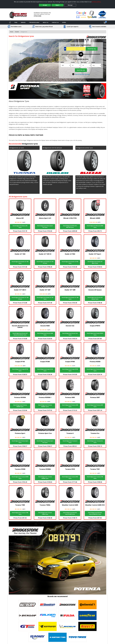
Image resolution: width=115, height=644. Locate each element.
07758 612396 (37, 16)
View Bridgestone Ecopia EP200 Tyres (45, 370)
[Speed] (96, 65)
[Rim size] (86, 65)
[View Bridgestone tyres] (67, 605)
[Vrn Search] (75, 49)
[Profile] (76, 65)
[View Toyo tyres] (77, 637)
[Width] (65, 65)
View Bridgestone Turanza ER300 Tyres (20, 478)
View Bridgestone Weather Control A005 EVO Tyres (95, 513)
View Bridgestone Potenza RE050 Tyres (95, 370)
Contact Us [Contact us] (55, 22)
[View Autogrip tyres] (28, 605)
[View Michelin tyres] (67, 626)
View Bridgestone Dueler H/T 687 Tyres (45, 298)
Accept (45, 5)
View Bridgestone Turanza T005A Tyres (45, 513)
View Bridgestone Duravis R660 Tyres (45, 334)
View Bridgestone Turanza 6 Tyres (70, 442)
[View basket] (105, 22)
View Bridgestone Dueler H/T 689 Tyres (70, 298)
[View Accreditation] (92, 14)
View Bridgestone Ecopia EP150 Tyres (20, 370)
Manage (70, 5)
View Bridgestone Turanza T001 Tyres (95, 478)
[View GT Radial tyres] (28, 626)
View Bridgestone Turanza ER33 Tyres (70, 478)
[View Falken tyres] (48, 616)
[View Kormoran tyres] (48, 626)
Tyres (16, 22)
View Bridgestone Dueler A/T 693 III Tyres (45, 262)
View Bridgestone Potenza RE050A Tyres (20, 406)
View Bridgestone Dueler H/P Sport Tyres (95, 262)
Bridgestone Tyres (22, 101)
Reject (57, 5)
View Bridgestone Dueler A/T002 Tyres (70, 262)
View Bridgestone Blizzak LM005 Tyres (95, 227)
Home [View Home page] (12, 32)
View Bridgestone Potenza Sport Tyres (20, 442)
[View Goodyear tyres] (87, 616)
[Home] (10, 22)
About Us (46, 22)
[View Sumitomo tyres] (57, 637)
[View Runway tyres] (38, 637)
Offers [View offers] (64, 22)
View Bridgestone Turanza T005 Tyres (20, 513)
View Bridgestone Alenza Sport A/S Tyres (45, 227)
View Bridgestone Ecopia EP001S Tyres (95, 334)
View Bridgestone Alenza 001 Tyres (20, 227)
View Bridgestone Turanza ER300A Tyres (45, 478)
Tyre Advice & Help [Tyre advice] (34, 22)
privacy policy (96, 2)
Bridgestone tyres (30, 144)
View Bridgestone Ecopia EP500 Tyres (70, 370)
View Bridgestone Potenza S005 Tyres (70, 406)
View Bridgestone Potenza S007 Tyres (95, 406)
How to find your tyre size (82, 74)
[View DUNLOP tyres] (28, 616)
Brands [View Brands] (17, 32)
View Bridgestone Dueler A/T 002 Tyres (20, 262)
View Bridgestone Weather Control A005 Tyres (70, 513)
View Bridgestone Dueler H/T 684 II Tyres (20, 298)
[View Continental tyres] (87, 605)
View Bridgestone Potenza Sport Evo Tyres (45, 442)
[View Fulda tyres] (67, 616)
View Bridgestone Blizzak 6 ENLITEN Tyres (70, 227)
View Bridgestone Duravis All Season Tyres (95, 298)
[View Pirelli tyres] (87, 626)
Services (23, 22)
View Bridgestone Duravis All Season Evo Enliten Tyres (20, 334)
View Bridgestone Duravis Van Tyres (70, 334)
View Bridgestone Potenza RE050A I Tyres (45, 406)
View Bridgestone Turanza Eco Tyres (95, 442)
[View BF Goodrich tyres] (48, 605)
